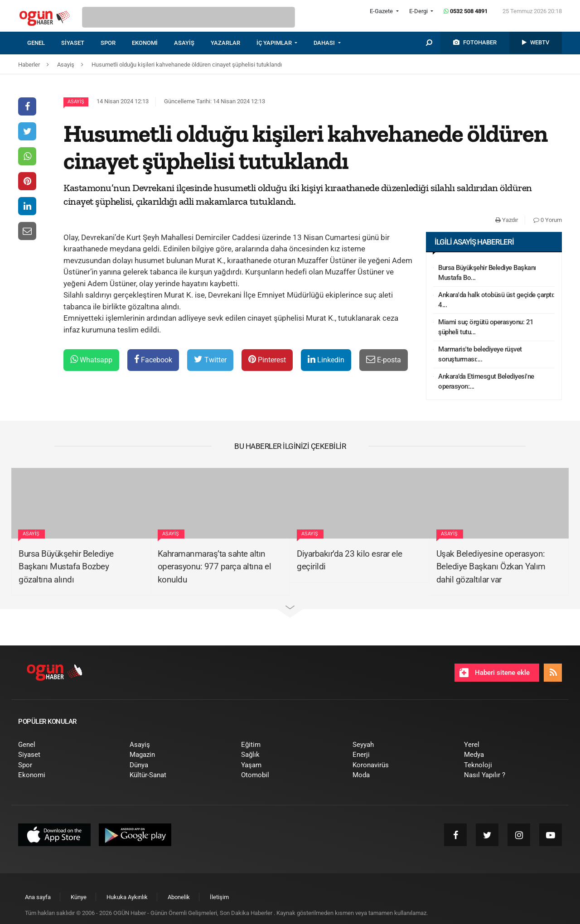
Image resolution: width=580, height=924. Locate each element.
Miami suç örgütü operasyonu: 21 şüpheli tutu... (486, 327)
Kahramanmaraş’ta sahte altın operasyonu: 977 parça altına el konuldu (215, 567)
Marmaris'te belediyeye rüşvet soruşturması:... (480, 354)
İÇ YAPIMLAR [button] (275, 43)
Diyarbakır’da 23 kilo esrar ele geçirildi (350, 560)
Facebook (153, 359)
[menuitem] (44, 43)
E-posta (384, 359)
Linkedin (326, 359)
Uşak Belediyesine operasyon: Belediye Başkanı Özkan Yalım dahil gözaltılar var (491, 567)
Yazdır (507, 220)
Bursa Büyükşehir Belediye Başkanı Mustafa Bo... (487, 273)
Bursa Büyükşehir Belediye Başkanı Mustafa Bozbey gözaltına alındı (66, 567)
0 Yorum (548, 220)
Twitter (210, 359)
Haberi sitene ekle (495, 673)
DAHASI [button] (325, 43)
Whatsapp (91, 359)
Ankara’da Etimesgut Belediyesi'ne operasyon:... (486, 382)
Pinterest (267, 359)
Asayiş (76, 102)
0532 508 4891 (466, 11)
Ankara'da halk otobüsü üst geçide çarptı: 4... (496, 300)
